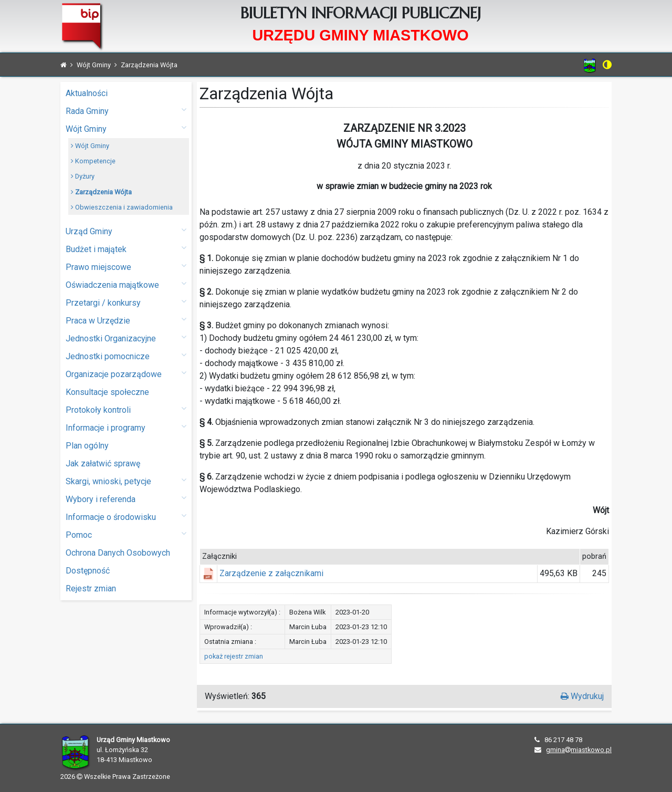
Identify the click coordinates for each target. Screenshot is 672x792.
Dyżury (83, 176)
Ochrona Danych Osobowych (118, 553)
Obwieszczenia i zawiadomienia (122, 207)
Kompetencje (93, 161)
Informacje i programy (126, 427)
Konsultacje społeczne (107, 392)
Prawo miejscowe (126, 267)
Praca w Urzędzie (126, 320)
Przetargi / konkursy (126, 302)
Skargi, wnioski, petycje (126, 481)
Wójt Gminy (126, 128)
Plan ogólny (87, 446)
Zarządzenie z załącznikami (271, 573)
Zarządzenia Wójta (101, 192)
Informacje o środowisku (126, 517)
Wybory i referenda (126, 499)
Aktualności (87, 93)
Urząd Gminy (126, 231)
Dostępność (88, 571)
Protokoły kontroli (126, 409)
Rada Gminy (126, 111)
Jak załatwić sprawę (103, 463)
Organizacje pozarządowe (126, 374)
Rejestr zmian (91, 588)
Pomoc (126, 534)
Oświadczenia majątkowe (126, 284)
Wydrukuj (582, 696)
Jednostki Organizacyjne (126, 338)
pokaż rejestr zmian (234, 656)
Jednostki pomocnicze (126, 356)
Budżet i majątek (126, 249)
